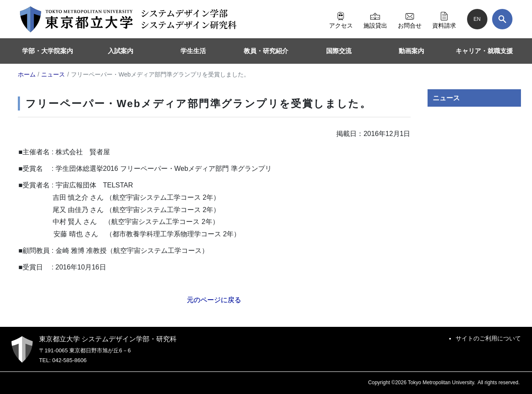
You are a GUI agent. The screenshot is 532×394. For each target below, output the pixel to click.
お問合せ (410, 19)
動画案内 (411, 51)
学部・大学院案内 (48, 51)
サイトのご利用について (488, 338)
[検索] (502, 19)
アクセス (341, 19)
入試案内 (121, 51)
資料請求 (444, 19)
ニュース (446, 98)
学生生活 (193, 51)
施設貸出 (375, 19)
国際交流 (339, 51)
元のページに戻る (214, 300)
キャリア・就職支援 (484, 51)
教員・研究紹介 (266, 51)
